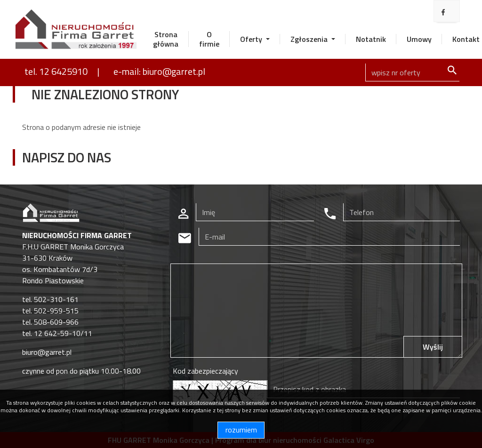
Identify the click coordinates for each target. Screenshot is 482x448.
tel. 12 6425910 (56, 71)
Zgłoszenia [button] (310, 39)
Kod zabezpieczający (205, 371)
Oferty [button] (252, 39)
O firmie (209, 39)
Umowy (419, 39)
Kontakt (466, 39)
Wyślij (433, 347)
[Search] (412, 72)
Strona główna (166, 39)
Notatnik (371, 39)
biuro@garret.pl (47, 352)
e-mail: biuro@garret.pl (159, 71)
